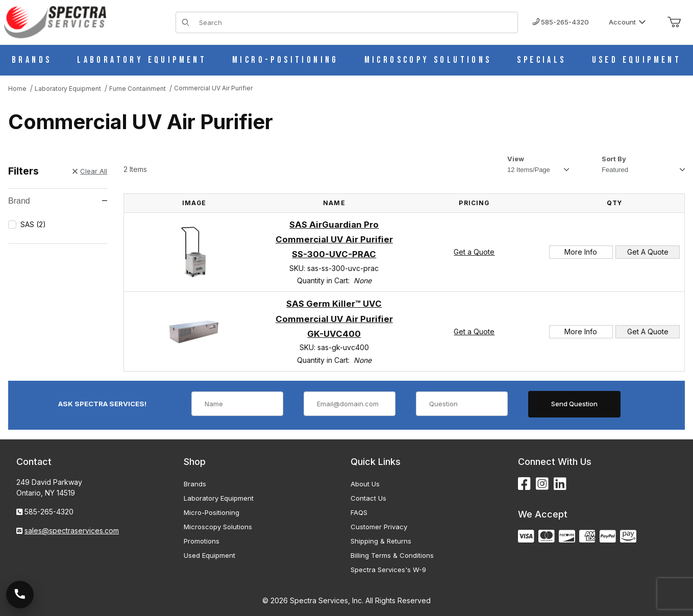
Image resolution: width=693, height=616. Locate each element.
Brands (195, 484)
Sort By (614, 159)
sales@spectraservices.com (72, 531)
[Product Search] (355, 22)
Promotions (202, 541)
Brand (58, 201)
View (516, 159)
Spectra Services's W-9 (388, 570)
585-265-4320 (561, 22)
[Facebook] (524, 484)
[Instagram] (542, 484)
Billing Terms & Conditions (392, 555)
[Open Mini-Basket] (674, 22)
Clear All (90, 171)
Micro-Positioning (212, 512)
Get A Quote (648, 252)
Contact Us (368, 498)
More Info (581, 252)
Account (627, 22)
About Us (365, 484)
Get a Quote (474, 252)
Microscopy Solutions (218, 527)
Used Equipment (209, 555)
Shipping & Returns (381, 541)
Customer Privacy (379, 527)
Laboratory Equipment (219, 498)
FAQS (359, 512)
